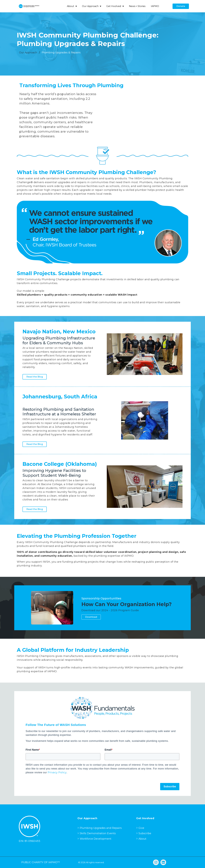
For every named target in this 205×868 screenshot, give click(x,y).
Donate (181, 6)
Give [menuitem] (141, 828)
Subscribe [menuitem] (145, 833)
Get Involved (114, 6)
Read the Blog (35, 377)
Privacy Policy (57, 772)
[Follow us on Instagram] (156, 862)
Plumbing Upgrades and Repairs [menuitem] (101, 828)
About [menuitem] (142, 839)
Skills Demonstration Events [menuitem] (98, 833)
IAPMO (155, 6)
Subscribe (170, 787)
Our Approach (90, 6)
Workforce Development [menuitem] (96, 839)
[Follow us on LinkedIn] (163, 862)
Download (91, 617)
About (71, 6)
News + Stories (137, 6)
